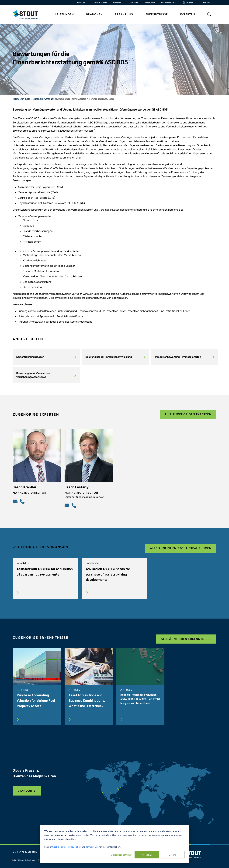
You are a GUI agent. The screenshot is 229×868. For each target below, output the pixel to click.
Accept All (147, 855)
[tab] (28, 15)
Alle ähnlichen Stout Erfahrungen (181, 548)
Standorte (134, 3)
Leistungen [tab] (65, 14)
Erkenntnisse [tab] (157, 14)
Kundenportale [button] (168, 3)
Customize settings (121, 855)
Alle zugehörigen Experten (188, 414)
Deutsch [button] (188, 3)
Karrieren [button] (117, 3)
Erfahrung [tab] (124, 14)
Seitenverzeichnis (25, 852)
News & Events (100, 3)
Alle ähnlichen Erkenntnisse (186, 639)
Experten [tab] (188, 14)
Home (15, 99)
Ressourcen (150, 3)
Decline (172, 855)
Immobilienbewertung (43, 99)
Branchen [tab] (94, 14)
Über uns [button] (81, 3)
